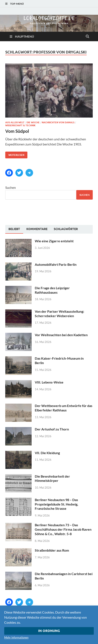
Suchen (11, 187)
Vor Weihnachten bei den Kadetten (61, 335)
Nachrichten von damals (58, 122)
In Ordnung (49, 631)
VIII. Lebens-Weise (49, 382)
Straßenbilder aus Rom (52, 550)
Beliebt (14, 229)
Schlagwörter (66, 229)
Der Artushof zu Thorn (52, 429)
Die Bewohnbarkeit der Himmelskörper (52, 478)
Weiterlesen (15, 154)
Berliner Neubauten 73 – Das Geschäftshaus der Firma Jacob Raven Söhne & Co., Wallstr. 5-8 (63, 529)
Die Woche (33, 122)
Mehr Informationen (16, 637)
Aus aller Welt (15, 122)
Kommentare (37, 229)
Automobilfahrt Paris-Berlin (56, 264)
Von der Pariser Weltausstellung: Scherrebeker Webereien (59, 314)
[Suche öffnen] (87, 37)
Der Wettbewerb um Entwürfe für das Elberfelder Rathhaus (64, 408)
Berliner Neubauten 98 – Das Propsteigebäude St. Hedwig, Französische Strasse (56, 504)
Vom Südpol (17, 131)
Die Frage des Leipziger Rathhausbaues (52, 290)
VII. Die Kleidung (47, 453)
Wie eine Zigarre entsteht (54, 241)
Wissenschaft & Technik (20, 125)
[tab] (14, 229)
